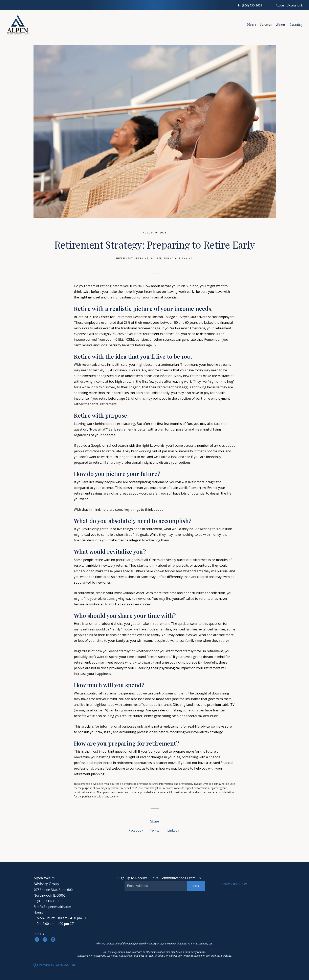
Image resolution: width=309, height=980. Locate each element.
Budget (156, 258)
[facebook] (45, 939)
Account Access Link (289, 5)
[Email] (156, 886)
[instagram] (53, 939)
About (281, 25)
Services (266, 25)
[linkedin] (37, 939)
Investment (125, 258)
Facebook (136, 830)
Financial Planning (178, 258)
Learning (296, 25)
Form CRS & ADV (235, 884)
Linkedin (174, 830)
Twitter (155, 830)
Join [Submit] (196, 886)
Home (252, 25)
